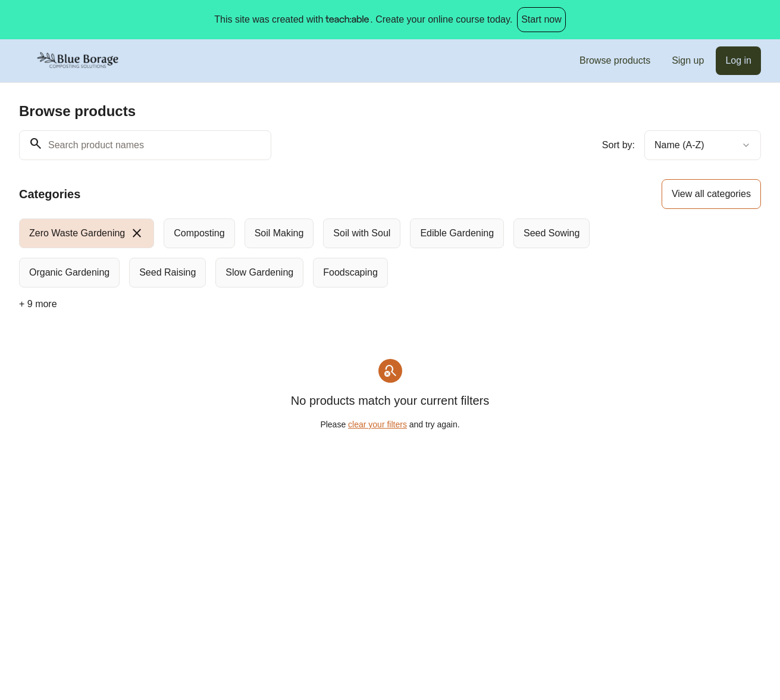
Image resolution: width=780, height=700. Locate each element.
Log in (738, 60)
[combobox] (703, 145)
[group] (349, 253)
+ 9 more (38, 304)
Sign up (688, 60)
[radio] (87, 233)
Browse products (615, 60)
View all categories (711, 194)
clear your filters (378, 424)
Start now (541, 19)
